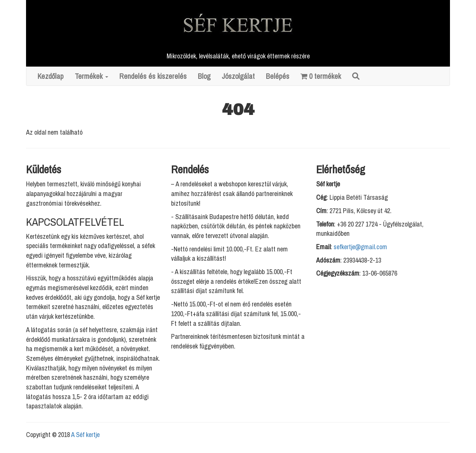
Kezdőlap (51, 76)
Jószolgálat (238, 76)
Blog (204, 76)
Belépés (278, 76)
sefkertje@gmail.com (360, 247)
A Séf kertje (85, 435)
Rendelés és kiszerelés (153, 76)
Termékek (91, 76)
